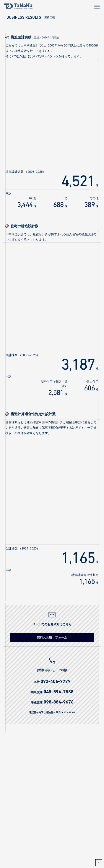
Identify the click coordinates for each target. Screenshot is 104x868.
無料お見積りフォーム (52, 637)
